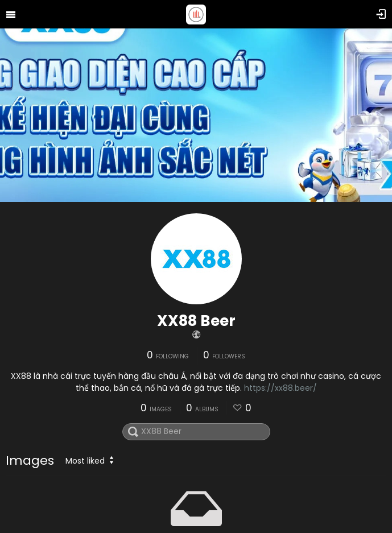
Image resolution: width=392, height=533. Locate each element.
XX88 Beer (196, 321)
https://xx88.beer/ (280, 388)
